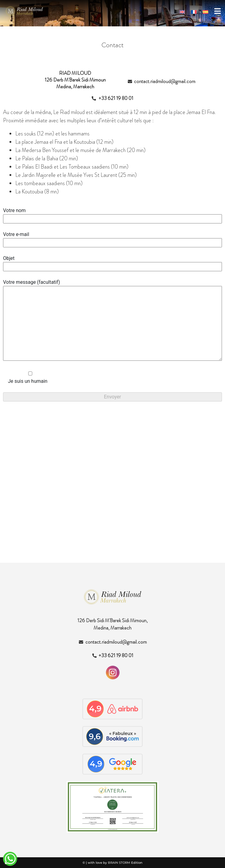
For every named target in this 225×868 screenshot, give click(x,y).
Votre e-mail (112, 238)
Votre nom (112, 215)
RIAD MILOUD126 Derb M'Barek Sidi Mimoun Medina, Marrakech (75, 80)
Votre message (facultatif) (112, 321)
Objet (112, 262)
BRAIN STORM (119, 863)
